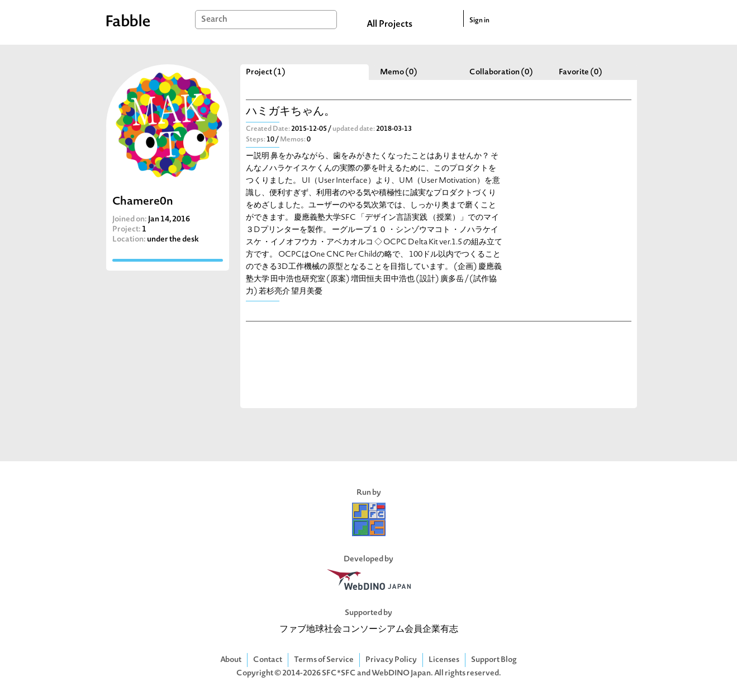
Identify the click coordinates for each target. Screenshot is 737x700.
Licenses (444, 660)
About (231, 660)
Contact (268, 660)
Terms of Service (324, 660)
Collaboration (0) (501, 72)
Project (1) (266, 72)
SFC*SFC (339, 673)
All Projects (389, 25)
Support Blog (494, 660)
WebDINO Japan (401, 673)
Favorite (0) (581, 72)
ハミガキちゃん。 (291, 112)
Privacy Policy (391, 660)
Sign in (479, 21)
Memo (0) (399, 72)
